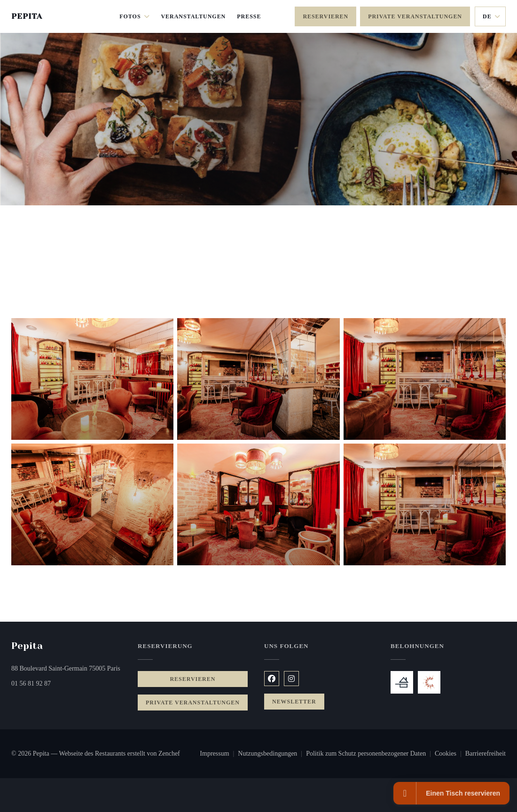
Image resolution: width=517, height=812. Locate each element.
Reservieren (325, 16)
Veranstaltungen (193, 16)
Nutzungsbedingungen (272, 755)
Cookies (450, 755)
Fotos (134, 16)
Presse (249, 16)
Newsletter (294, 702)
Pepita (27, 16)
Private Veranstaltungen (415, 16)
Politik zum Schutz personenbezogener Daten (370, 755)
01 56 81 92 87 (31, 683)
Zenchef (169, 753)
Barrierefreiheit (486, 755)
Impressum (219, 755)
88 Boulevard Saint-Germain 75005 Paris (69, 668)
